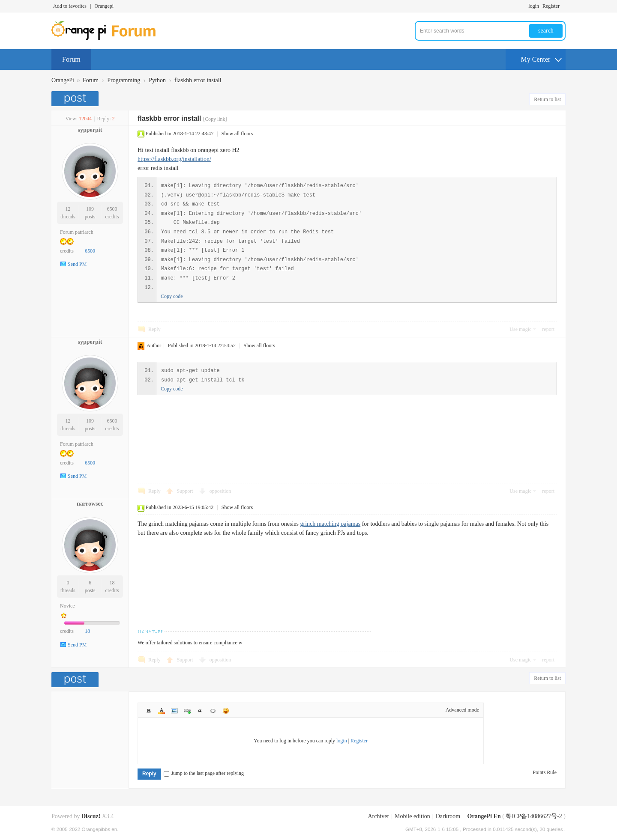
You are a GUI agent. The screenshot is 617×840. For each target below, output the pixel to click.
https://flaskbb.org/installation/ (174, 159)
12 (68, 209)
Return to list (547, 99)
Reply (154, 329)
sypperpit (90, 130)
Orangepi (104, 6)
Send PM (77, 264)
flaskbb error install (198, 80)
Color (162, 711)
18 (112, 583)
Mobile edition (412, 816)
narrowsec (90, 504)
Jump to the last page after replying (204, 773)
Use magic (520, 329)
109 (90, 209)
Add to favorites (70, 6)
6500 (112, 209)
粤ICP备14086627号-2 (534, 816)
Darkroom (448, 816)
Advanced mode (462, 710)
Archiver (378, 816)
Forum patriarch (77, 232)
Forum (71, 59)
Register (551, 6)
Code (213, 711)
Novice (67, 606)
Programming (124, 80)
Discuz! (91, 816)
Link (187, 711)
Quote (200, 711)
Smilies (226, 711)
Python (157, 80)
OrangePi (63, 80)
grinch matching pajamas (330, 524)
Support (186, 491)
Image (174, 711)
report (548, 329)
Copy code (172, 296)
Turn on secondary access (563, 6)
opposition (220, 491)
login (534, 6)
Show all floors (237, 134)
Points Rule (545, 772)
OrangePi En (484, 816)
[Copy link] (215, 119)
